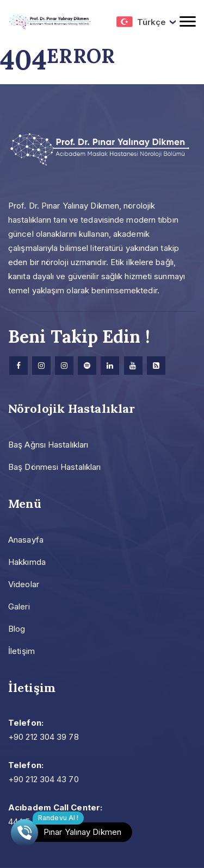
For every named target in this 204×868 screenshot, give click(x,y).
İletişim (21, 651)
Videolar (24, 584)
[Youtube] (133, 366)
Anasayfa (26, 540)
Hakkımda (27, 562)
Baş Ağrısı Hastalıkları (48, 445)
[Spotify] (87, 366)
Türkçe (141, 22)
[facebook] (18, 366)
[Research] (156, 366)
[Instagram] (41, 366)
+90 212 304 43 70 (44, 779)
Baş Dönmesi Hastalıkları (54, 467)
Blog (17, 629)
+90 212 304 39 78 (44, 737)
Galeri (19, 606)
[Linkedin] (110, 366)
